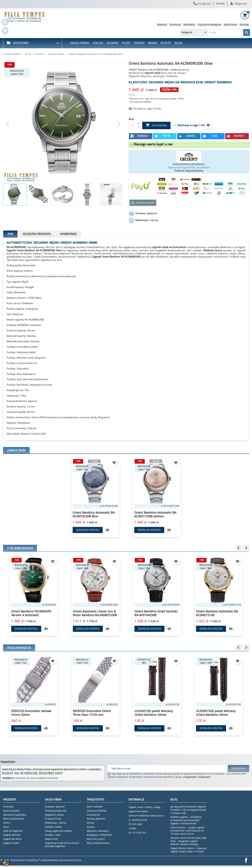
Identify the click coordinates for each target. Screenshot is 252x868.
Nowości (162, 25)
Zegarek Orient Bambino (21, 250)
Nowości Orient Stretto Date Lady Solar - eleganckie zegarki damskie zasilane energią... (188, 841)
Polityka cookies (53, 827)
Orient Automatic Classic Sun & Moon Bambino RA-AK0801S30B (95, 613)
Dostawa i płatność (55, 807)
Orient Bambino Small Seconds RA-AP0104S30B (156, 613)
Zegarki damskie (12, 835)
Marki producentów (13, 819)
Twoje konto (95, 800)
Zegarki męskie (11, 843)
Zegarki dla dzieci (12, 839)
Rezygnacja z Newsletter (100, 835)
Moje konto (231, 25)
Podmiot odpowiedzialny (189, 171)
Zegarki (112, 43)
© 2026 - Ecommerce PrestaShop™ (21, 860)
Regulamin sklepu (54, 815)
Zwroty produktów (97, 811)
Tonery (139, 43)
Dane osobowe (95, 807)
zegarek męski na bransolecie (176, 82)
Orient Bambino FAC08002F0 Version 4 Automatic (31, 613)
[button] (151, 144)
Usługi (98, 43)
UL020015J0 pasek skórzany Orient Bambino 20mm (154, 713)
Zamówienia (93, 815)
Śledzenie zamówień (98, 831)
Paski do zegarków (13, 831)
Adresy (90, 823)
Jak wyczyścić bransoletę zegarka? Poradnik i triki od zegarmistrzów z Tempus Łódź (188, 810)
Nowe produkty (11, 811)
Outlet (166, 43)
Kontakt (220, 4)
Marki (153, 43)
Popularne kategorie (210, 25)
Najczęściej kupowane (15, 815)
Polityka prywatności (56, 811)
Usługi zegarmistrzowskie (58, 831)
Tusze (126, 43)
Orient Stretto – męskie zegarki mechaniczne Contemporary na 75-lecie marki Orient (187, 831)
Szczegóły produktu (37, 234)
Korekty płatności (96, 819)
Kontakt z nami (53, 835)
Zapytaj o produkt (143, 203)
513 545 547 (204, 4)
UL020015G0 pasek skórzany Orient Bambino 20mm (216, 713)
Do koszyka (156, 125)
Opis (10, 234)
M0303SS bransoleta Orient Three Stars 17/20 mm (92, 713)
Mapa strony (51, 839)
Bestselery (189, 25)
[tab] (189, 145)
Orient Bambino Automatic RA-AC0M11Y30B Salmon (156, 514)
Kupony (91, 827)
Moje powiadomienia (98, 843)
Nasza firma (80, 43)
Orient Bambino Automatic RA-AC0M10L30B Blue (94, 514)
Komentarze (68, 234)
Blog (178, 43)
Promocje (175, 25)
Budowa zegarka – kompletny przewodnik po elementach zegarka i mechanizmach (186, 820)
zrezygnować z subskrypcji (197, 777)
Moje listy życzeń (96, 839)
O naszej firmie (53, 819)
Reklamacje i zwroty (55, 823)
